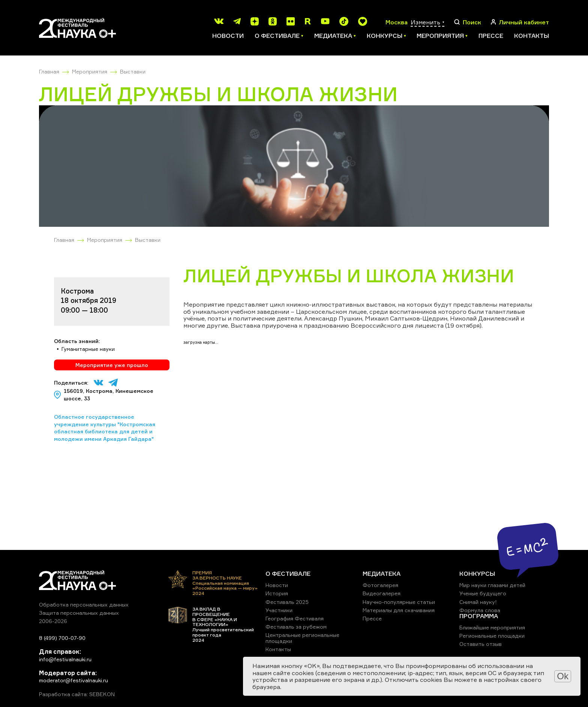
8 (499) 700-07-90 (62, 638)
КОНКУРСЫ (477, 574)
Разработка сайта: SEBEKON (77, 694)
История (277, 593)
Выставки (133, 71)
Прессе (491, 36)
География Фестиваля (295, 618)
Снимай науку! (478, 602)
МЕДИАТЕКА (382, 574)
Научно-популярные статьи (399, 602)
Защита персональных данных (79, 613)
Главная (49, 71)
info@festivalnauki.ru (65, 659)
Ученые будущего (483, 593)
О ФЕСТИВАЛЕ (288, 574)
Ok (563, 676)
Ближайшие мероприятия (492, 627)
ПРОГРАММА (479, 616)
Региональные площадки (492, 636)
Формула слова (480, 610)
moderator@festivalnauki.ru (73, 680)
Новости (228, 36)
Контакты (532, 36)
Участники (279, 610)
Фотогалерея (380, 585)
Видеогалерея (382, 593)
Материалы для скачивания (399, 610)
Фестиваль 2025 (287, 602)
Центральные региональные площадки (302, 638)
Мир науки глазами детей (492, 585)
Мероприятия (90, 71)
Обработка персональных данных (84, 604)
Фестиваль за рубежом (296, 627)
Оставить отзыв (481, 644)
